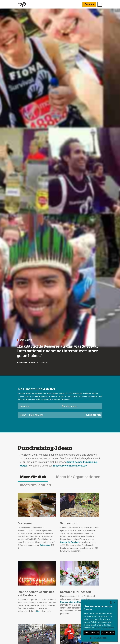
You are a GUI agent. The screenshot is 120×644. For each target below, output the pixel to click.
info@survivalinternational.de (70, 466)
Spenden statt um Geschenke (74, 602)
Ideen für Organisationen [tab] (78, 477)
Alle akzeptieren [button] (92, 633)
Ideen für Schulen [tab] (35, 485)
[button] (99, 638)
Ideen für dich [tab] (33, 477)
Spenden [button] (89, 4)
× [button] (114, 602)
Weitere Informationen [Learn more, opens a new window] (104, 628)
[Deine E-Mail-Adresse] (51, 415)
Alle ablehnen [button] (108, 633)
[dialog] (99, 621)
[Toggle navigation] (100, 4)
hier (38, 611)
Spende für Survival (69, 542)
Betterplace (45, 545)
